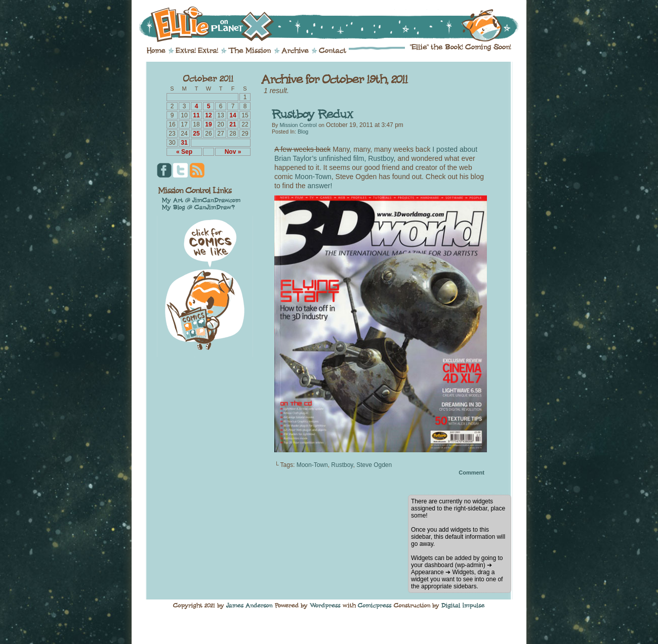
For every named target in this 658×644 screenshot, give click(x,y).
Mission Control (298, 125)
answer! (320, 186)
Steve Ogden (374, 465)
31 (184, 143)
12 (208, 115)
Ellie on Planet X (336, 24)
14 (233, 115)
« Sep (184, 152)
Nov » (233, 152)
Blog (303, 132)
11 (196, 115)
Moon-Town (313, 177)
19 (208, 124)
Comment (471, 473)
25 (196, 134)
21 (233, 124)
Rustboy (342, 465)
